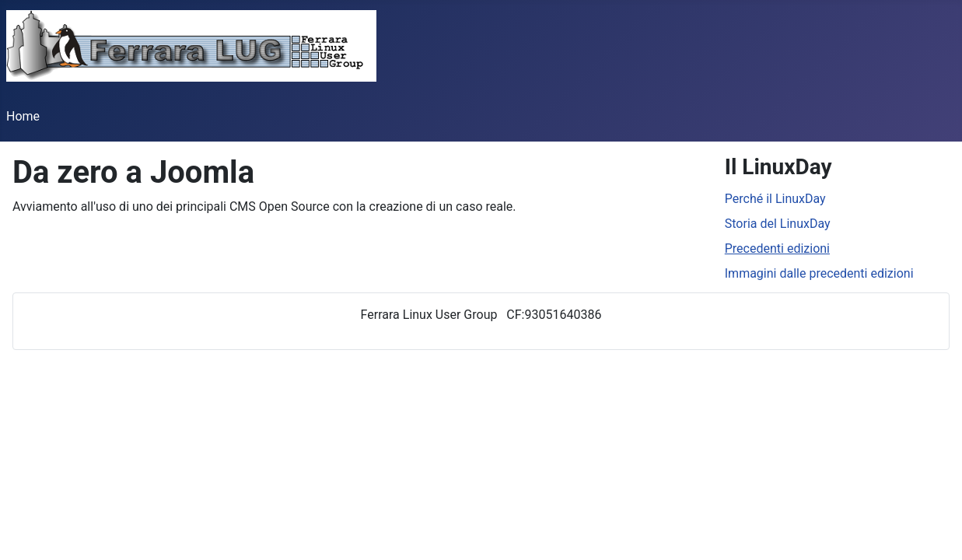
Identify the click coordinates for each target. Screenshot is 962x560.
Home (23, 116)
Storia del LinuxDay (778, 224)
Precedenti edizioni (777, 248)
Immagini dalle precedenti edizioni (819, 273)
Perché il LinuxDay (775, 199)
